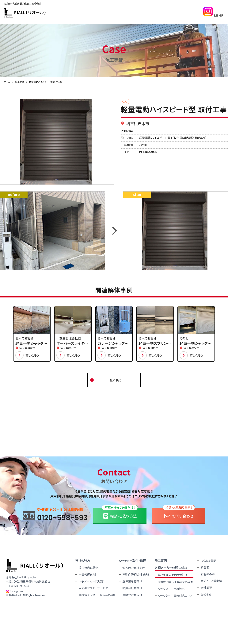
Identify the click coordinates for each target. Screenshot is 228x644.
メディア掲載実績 (211, 581)
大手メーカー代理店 (91, 581)
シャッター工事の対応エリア (175, 595)
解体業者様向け (132, 581)
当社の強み (83, 560)
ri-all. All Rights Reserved (31, 595)
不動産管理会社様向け (137, 574)
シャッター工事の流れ (171, 588)
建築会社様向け (132, 594)
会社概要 (206, 587)
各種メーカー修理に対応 (171, 567)
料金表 (205, 567)
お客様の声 (208, 574)
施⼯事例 (161, 560)
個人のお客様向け (134, 567)
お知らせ (206, 594)
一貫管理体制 (87, 574)
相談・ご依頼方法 (120, 513)
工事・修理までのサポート (171, 574)
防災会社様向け (132, 588)
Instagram (16, 591)
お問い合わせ (179, 513)
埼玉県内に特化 (89, 567)
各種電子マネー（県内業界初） (97, 594)
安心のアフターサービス (93, 588)
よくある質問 (208, 560)
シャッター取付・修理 (132, 560)
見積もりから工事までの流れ (176, 582)
